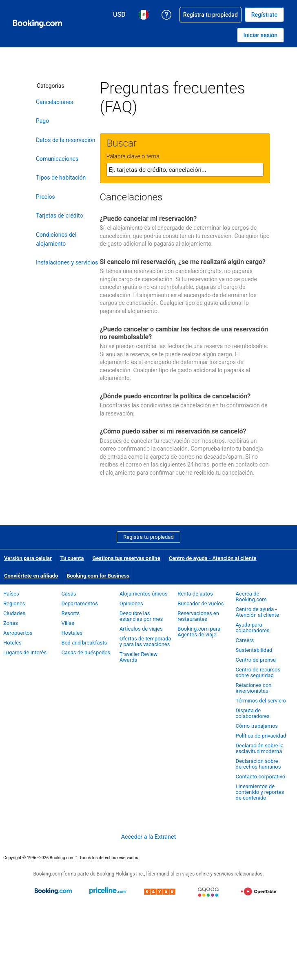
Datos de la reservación (66, 140)
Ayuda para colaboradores (253, 628)
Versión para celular (28, 558)
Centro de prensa (256, 660)
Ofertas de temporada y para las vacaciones (145, 641)
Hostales (72, 633)
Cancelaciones (54, 102)
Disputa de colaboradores (253, 713)
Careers (245, 640)
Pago (42, 121)
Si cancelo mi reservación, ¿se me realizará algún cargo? (183, 262)
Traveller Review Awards (139, 657)
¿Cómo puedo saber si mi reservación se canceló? (173, 431)
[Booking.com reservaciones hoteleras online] (38, 24)
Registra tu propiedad (148, 537)
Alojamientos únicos (144, 594)
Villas (68, 623)
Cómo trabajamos (257, 726)
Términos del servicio (261, 701)
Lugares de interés (25, 652)
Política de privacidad (261, 736)
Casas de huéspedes (86, 652)
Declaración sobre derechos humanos (258, 764)
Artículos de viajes (141, 629)
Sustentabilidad (254, 650)
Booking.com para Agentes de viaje (199, 632)
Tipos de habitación (61, 178)
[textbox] (185, 170)
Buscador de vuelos (201, 603)
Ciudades (14, 613)
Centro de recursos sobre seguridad (258, 672)
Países (11, 594)
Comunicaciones (57, 159)
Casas (69, 594)
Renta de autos (195, 594)
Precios (45, 197)
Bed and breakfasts (84, 643)
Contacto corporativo (261, 777)
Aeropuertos (18, 633)
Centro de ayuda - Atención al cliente (213, 558)
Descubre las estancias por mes (141, 616)
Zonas (11, 623)
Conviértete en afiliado (31, 576)
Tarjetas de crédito (60, 216)
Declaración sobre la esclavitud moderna (260, 748)
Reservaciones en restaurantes (198, 616)
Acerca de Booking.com (251, 597)
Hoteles (12, 643)
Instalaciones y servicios (67, 262)
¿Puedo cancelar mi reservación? (148, 219)
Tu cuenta (72, 558)
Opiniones (131, 603)
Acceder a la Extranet (148, 837)
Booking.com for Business (98, 576)
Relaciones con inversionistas (254, 688)
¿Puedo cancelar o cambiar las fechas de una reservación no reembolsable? (184, 333)
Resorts (70, 613)
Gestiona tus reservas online (126, 558)
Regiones (14, 603)
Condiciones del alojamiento (56, 239)
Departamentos (80, 603)
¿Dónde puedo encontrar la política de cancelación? (175, 396)
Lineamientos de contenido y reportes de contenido (260, 792)
